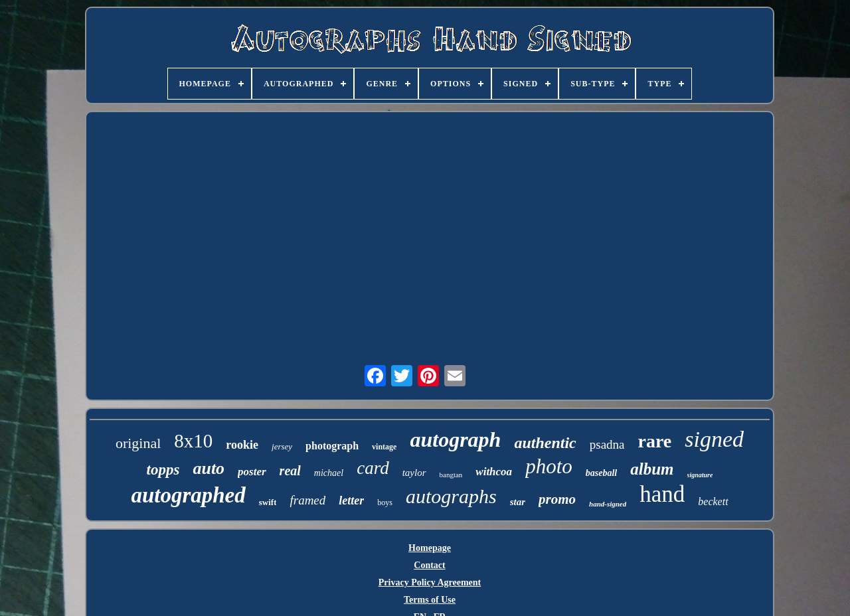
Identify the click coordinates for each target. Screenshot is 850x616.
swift (268, 502)
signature (700, 475)
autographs (451, 496)
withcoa (494, 472)
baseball (601, 473)
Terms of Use (430, 600)
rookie (242, 445)
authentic (545, 443)
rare (655, 441)
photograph (332, 446)
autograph (455, 439)
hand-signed (608, 504)
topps (163, 470)
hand (662, 494)
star (518, 502)
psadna (607, 444)
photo (549, 466)
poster (252, 472)
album (652, 469)
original (138, 443)
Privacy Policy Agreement (430, 582)
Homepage (430, 548)
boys (385, 502)
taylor (414, 473)
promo (557, 499)
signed (714, 439)
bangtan (451, 475)
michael (329, 473)
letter (351, 501)
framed (307, 500)
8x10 (193, 441)
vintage (384, 447)
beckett (713, 501)
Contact (429, 565)
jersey (282, 446)
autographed (188, 495)
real (290, 471)
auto (209, 468)
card (373, 468)
